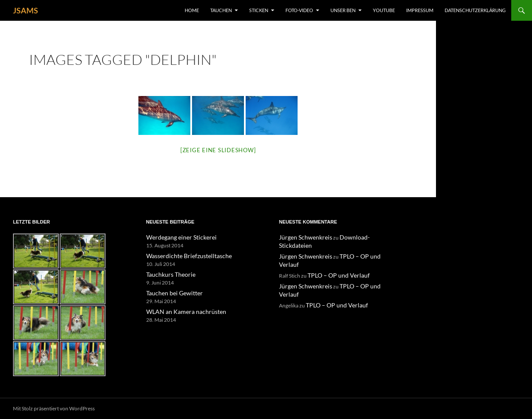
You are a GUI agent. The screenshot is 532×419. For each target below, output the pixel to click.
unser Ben (343, 10)
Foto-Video (299, 10)
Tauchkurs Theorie (167, 273)
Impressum (420, 10)
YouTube (384, 10)
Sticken (259, 10)
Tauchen (221, 10)
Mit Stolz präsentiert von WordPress (54, 408)
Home (192, 10)
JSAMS (26, 10)
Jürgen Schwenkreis (301, 237)
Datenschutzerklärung (475, 10)
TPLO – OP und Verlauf (357, 248)
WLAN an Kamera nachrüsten (180, 310)
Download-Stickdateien (358, 237)
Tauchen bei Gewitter (170, 292)
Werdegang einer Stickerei (176, 237)
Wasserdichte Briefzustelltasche (182, 255)
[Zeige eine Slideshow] (218, 150)
